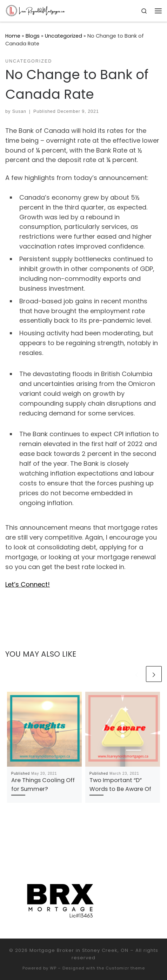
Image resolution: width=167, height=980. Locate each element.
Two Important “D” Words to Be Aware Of (120, 784)
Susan (19, 111)
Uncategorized (64, 36)
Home (13, 36)
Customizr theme (125, 968)
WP (53, 968)
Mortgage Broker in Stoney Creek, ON (79, 950)
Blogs (33, 36)
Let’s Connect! (28, 584)
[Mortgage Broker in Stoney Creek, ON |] (36, 10)
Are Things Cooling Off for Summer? (43, 784)
